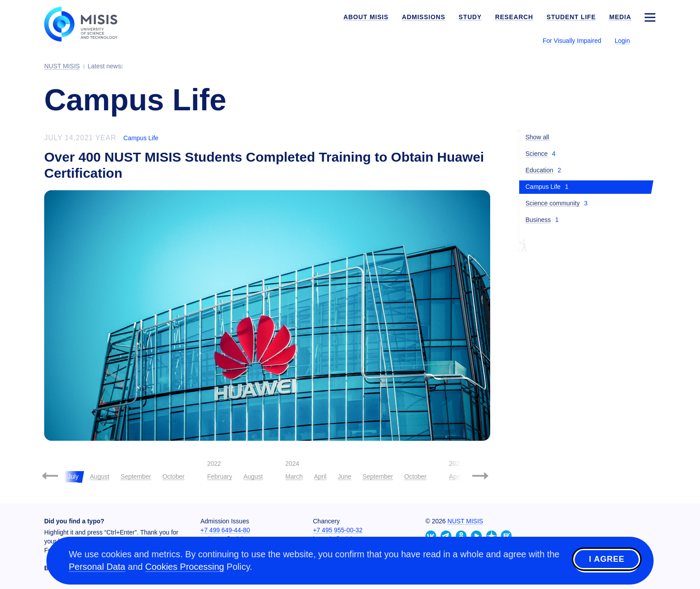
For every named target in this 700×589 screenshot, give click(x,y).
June (344, 476)
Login (622, 41)
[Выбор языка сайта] (650, 40)
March (294, 476)
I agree (607, 559)
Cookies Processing (185, 567)
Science (537, 154)
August (100, 476)
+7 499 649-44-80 (225, 530)
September (136, 476)
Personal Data (97, 567)
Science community (552, 203)
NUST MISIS (465, 521)
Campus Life (141, 138)
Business (538, 220)
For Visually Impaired (572, 41)
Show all (537, 137)
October (174, 476)
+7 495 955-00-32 (338, 530)
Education (539, 170)
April (320, 476)
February (220, 476)
